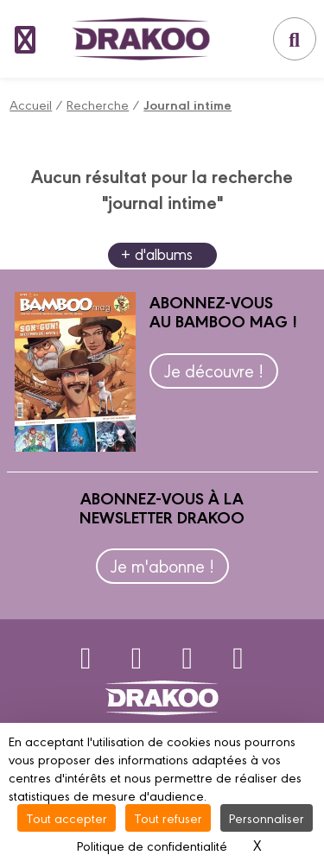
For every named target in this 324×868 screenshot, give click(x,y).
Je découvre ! (214, 370)
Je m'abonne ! (162, 565)
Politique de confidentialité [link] (152, 845)
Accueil (31, 104)
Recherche (98, 104)
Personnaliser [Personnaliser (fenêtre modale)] (267, 817)
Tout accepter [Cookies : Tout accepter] (67, 817)
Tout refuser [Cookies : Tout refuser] (168, 817)
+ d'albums (157, 253)
